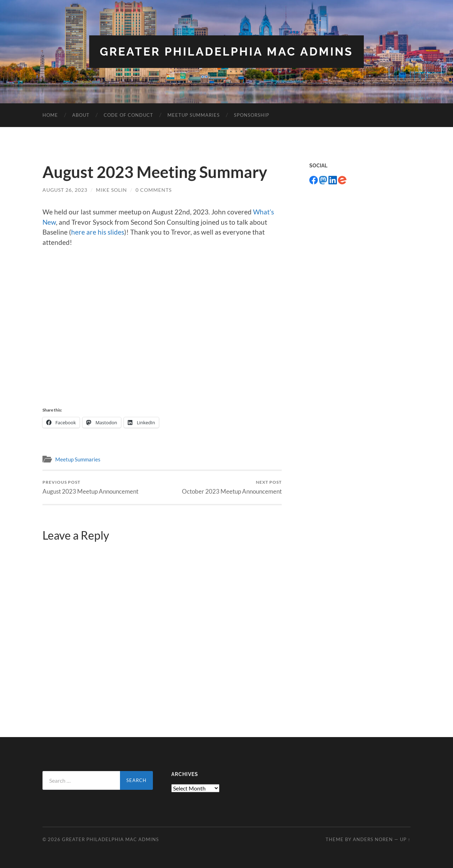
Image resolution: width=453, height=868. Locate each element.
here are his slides (98, 232)
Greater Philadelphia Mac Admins (226, 51)
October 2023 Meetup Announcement (232, 487)
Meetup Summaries (194, 115)
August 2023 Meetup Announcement (90, 487)
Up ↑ (405, 839)
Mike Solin (111, 190)
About (81, 115)
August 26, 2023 (65, 190)
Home (50, 115)
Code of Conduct (128, 115)
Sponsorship (252, 115)
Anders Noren (373, 839)
